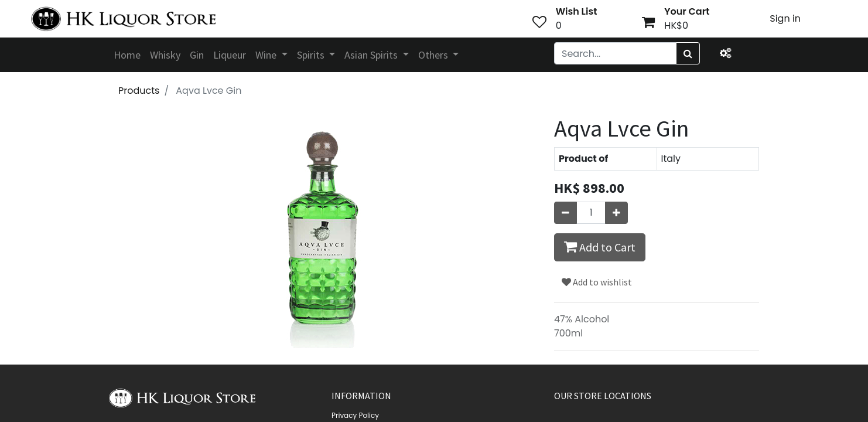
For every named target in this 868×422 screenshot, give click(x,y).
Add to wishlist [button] (597, 282)
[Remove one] (565, 213)
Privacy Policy (355, 415)
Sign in (785, 18)
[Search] (688, 53)
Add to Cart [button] (600, 247)
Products (139, 91)
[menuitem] (127, 55)
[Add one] (616, 213)
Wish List (577, 11)
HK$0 (676, 25)
